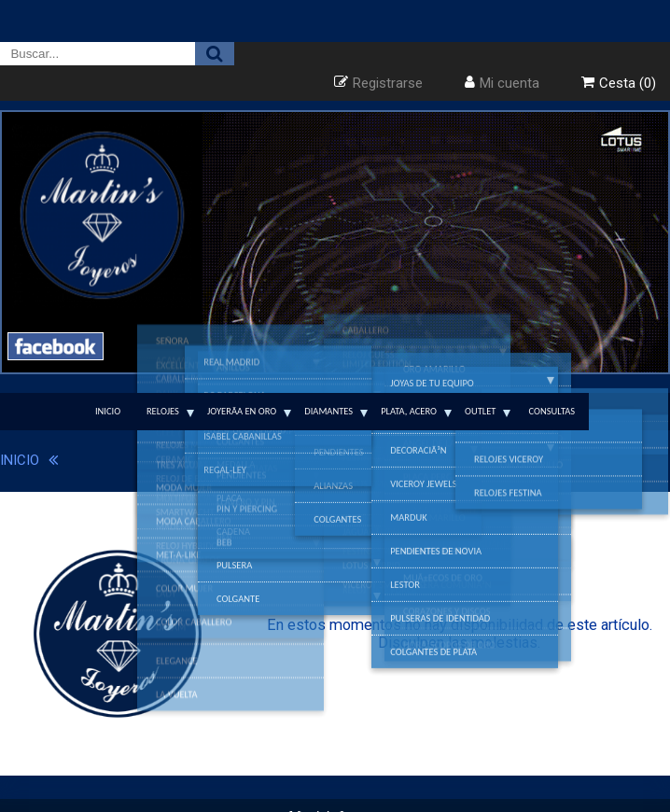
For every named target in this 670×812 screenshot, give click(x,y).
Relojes (163, 411)
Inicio (108, 411)
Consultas (551, 411)
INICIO (20, 460)
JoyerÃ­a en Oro (242, 411)
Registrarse (388, 83)
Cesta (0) (628, 83)
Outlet (480, 411)
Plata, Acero (409, 411)
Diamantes (328, 411)
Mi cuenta (509, 83)
